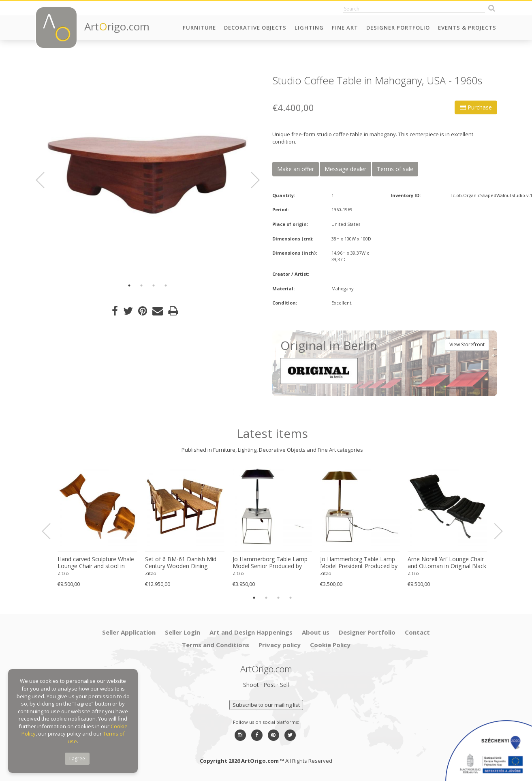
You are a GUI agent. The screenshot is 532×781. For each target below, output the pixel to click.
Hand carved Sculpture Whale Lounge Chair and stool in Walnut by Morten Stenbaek (96, 563)
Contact (417, 632)
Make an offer (296, 169)
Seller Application (129, 632)
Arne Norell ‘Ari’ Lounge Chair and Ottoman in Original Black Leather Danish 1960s (447, 563)
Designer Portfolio (398, 28)
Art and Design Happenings (251, 632)
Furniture (199, 28)
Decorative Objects (255, 28)
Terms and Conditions (216, 645)
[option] (148, 175)
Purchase (476, 107)
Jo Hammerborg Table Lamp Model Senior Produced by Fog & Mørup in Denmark (270, 563)
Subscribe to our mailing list (266, 705)
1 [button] (129, 285)
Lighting (309, 28)
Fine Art (345, 28)
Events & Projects (467, 28)
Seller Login (183, 632)
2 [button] (141, 285)
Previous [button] (45, 180)
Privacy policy (280, 645)
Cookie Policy (330, 645)
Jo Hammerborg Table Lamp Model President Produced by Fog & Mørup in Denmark (359, 563)
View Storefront (467, 344)
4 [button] (166, 285)
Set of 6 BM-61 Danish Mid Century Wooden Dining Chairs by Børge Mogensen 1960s (181, 563)
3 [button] (154, 285)
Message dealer (345, 169)
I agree (77, 758)
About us (316, 632)
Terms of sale (395, 169)
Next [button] (250, 180)
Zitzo (63, 573)
